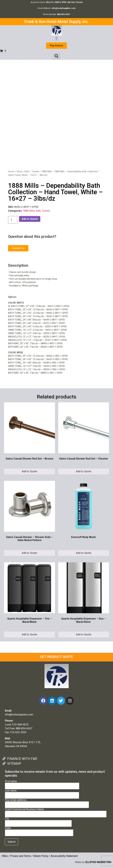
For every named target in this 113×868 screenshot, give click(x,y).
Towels (35, 171)
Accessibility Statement (64, 856)
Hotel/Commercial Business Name (56, 812)
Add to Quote (30, 219)
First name (42, 784)
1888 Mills (47, 171)
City (38, 821)
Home (11, 171)
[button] (56, 38)
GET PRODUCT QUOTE (56, 657)
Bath (27, 171)
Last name (42, 793)
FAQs (5, 856)
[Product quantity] (13, 220)
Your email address (47, 802)
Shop (20, 171)
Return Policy (41, 856)
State (39, 831)
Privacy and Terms (21, 856)
